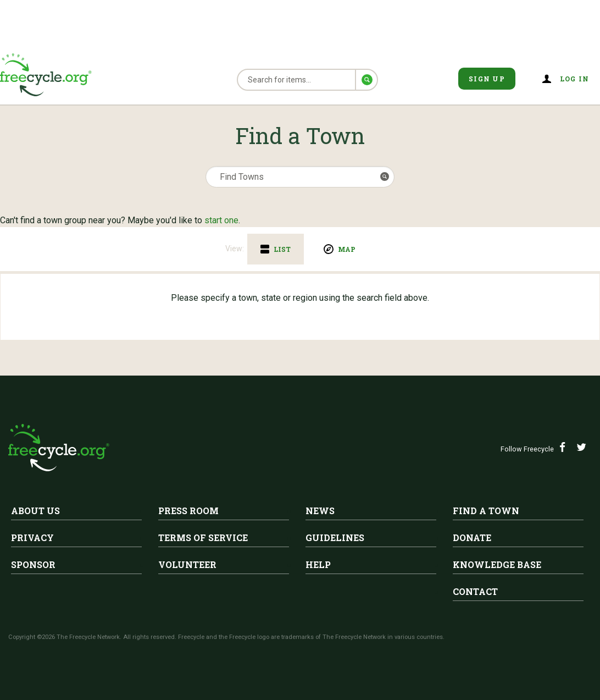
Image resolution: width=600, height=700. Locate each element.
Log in (575, 79)
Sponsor (33, 564)
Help (318, 564)
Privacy (32, 538)
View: (235, 249)
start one (221, 220)
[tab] (276, 249)
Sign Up (487, 79)
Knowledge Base (497, 564)
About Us (35, 511)
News (320, 511)
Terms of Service (203, 538)
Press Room (188, 511)
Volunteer (187, 564)
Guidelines (335, 538)
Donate (472, 538)
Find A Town (486, 511)
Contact (475, 591)
